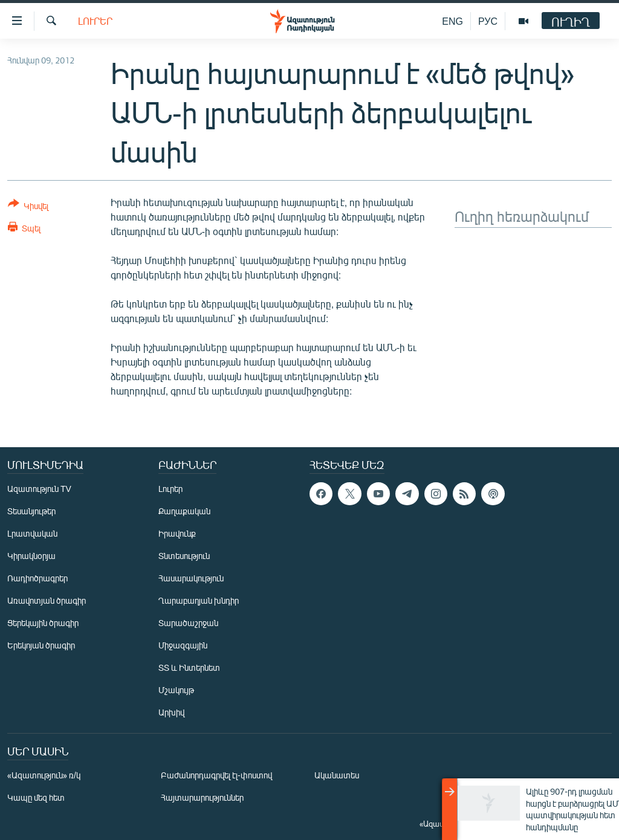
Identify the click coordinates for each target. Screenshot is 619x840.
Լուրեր (95, 21)
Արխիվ (171, 712)
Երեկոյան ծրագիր (41, 645)
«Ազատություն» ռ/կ (44, 775)
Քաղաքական (184, 511)
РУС (488, 21)
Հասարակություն (191, 578)
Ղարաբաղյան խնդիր (199, 600)
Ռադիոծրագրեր (37, 578)
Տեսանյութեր (31, 511)
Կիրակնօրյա (31, 556)
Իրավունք (177, 533)
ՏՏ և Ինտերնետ (189, 667)
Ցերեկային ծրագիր (43, 623)
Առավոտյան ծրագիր (47, 600)
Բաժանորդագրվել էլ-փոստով (216, 775)
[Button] (28, 207)
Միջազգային (183, 645)
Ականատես (337, 775)
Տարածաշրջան (188, 623)
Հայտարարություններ (202, 797)
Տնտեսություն (184, 556)
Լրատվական (32, 533)
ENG (452, 21)
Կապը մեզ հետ (36, 797)
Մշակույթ (176, 690)
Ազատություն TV (39, 489)
